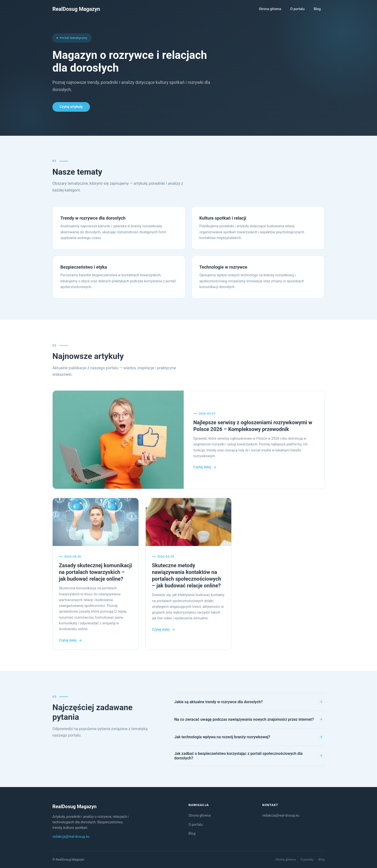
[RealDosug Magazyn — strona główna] (76, 9)
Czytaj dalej (205, 468)
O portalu (298, 9)
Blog (317, 9)
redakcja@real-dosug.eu (71, 837)
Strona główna (270, 9)
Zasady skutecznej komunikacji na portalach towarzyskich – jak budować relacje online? (95, 573)
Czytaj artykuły (71, 107)
